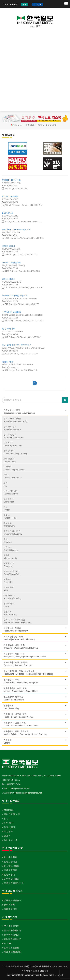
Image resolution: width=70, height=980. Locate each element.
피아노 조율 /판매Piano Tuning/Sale (12, 573)
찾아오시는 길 (11, 840)
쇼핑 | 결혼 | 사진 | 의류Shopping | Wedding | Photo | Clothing (35, 647)
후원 (25, 4)
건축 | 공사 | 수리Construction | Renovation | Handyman (35, 681)
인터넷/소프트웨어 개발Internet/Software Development (18, 621)
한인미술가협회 (12, 879)
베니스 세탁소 (9, 279)
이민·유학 (9, 823)
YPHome (18, 125)
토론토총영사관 (12, 926)
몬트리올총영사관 (13, 930)
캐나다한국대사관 (13, 939)
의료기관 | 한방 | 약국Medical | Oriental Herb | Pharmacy (35, 638)
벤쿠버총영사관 (12, 935)
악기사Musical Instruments (13, 476)
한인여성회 (9, 874)
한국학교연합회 (12, 866)
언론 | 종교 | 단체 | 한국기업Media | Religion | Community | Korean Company (35, 733)
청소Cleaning (8, 541)
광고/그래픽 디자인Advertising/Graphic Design (16, 420)
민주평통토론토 (12, 948)
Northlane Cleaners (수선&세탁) (17, 229)
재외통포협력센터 (13, 952)
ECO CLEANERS (10, 196)
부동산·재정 (10, 827)
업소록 (7, 836)
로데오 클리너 (9, 246)
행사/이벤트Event (9, 605)
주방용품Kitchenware (9, 524)
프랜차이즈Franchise (9, 565)
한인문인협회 (11, 857)
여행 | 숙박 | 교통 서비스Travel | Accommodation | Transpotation (35, 724)
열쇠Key (6, 484)
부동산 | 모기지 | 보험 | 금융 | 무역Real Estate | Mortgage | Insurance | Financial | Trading (35, 672)
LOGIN (6, 5)
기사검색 (37, 4)
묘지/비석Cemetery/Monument (13, 444)
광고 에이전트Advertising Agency (12, 428)
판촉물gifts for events (10, 557)
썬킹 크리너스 (9, 329)
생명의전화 (9, 905)
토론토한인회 (11, 870)
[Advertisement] (35, 72)
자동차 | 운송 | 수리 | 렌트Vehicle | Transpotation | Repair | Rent (35, 690)
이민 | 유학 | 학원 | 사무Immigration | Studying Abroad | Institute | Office (35, 655)
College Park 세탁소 (11, 180)
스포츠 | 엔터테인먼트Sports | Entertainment (35, 698)
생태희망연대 (11, 909)
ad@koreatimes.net (33, 793)
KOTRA (8, 943)
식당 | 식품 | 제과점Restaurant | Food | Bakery (35, 629)
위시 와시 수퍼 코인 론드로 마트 (17, 345)
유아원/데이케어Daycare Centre (11, 492)
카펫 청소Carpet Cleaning (11, 549)
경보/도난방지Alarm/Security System (14, 436)
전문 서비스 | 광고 (34, 125)
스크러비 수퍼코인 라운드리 (15, 295)
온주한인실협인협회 (14, 883)
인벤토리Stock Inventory (11, 613)
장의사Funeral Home (10, 516)
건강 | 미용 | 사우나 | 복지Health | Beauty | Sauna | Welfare (35, 716)
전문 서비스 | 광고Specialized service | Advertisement (35, 412)
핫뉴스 (7, 818)
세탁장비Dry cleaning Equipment (14, 468)
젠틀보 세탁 (8, 362)
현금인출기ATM (9, 589)
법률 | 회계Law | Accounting (35, 707)
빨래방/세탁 (51, 125)
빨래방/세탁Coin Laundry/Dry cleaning (16, 452)
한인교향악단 (11, 862)
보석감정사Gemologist (9, 500)
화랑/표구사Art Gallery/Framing (12, 597)
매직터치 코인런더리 (12, 262)
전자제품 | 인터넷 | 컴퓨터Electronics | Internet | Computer (35, 664)
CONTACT (14, 5)
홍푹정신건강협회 (13, 900)
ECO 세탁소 (8, 213)
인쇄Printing (7, 508)
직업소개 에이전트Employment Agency (13, 533)
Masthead (9, 810)
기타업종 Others (35, 741)
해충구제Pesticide (8, 581)
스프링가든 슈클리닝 (12, 312)
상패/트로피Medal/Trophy (10, 460)
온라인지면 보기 (12, 814)
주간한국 (8, 831)
